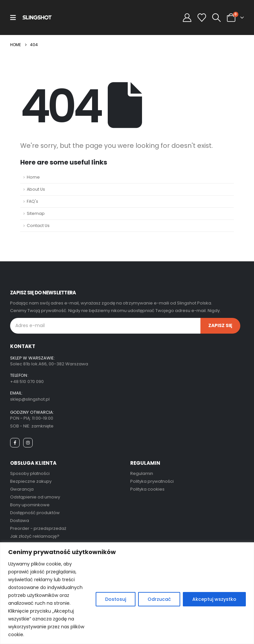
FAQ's (32, 201)
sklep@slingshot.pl (30, 399)
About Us (36, 189)
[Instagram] (28, 443)
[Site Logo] (37, 17)
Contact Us (38, 226)
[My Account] (187, 18)
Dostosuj (116, 599)
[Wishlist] (202, 18)
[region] (127, 593)
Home (33, 177)
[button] (217, 18)
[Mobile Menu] (13, 18)
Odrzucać (159, 599)
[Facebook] (15, 443)
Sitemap (36, 213)
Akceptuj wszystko (214, 599)
